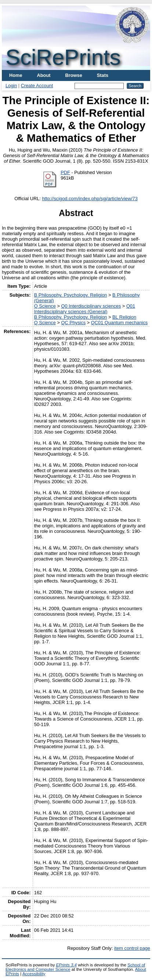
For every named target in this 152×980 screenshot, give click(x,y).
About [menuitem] (44, 75)
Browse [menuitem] (74, 75)
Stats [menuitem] (103, 75)
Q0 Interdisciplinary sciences (91, 306)
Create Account (37, 86)
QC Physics (73, 323)
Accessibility (34, 974)
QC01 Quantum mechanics (119, 323)
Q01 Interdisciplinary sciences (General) (85, 309)
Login (11, 86)
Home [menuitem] (16, 75)
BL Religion (124, 317)
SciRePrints (63, 57)
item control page (132, 948)
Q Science (45, 306)
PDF (65, 172)
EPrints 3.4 (66, 965)
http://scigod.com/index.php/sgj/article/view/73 (90, 199)
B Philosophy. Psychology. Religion (71, 295)
